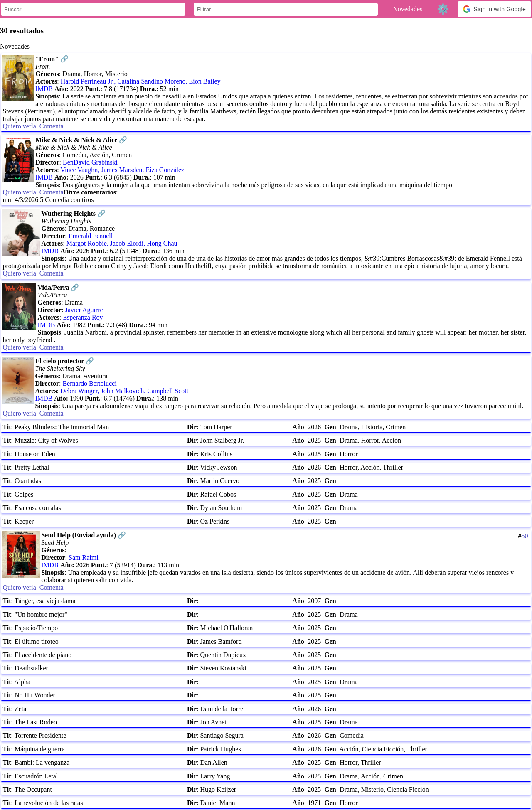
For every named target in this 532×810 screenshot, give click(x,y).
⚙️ (443, 9)
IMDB (44, 89)
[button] (494, 9)
